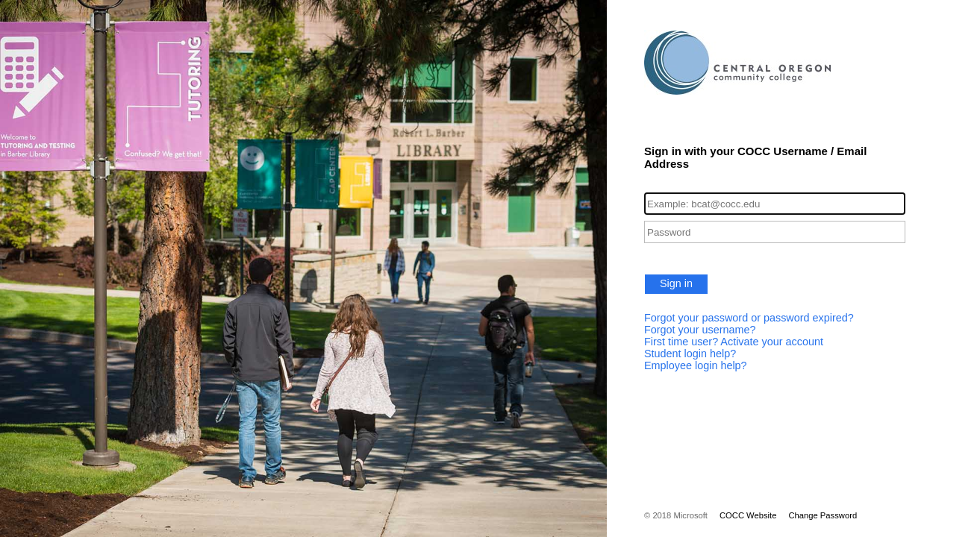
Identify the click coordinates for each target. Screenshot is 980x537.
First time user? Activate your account (734, 342)
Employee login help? (696, 365)
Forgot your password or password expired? (749, 318)
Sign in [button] (676, 283)
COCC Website (748, 515)
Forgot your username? (700, 330)
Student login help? (690, 354)
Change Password (823, 515)
